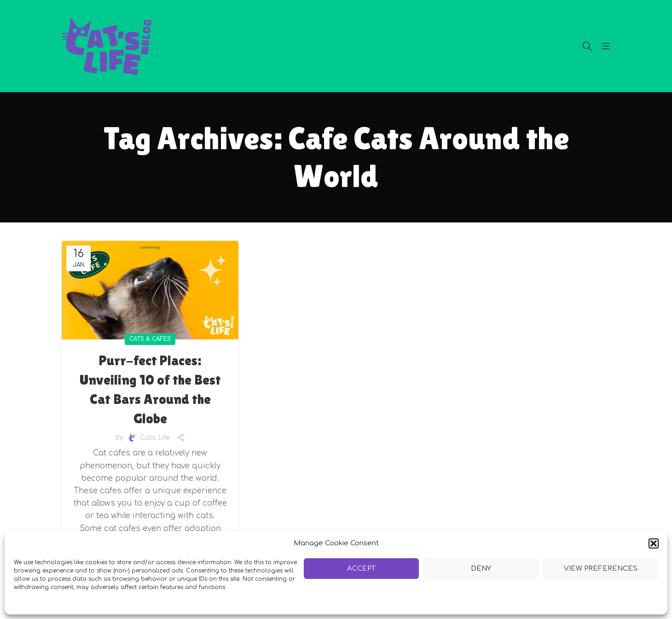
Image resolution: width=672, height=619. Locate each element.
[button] (654, 543)
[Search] (587, 46)
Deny (481, 569)
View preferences (600, 569)
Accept (362, 569)
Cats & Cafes (150, 339)
